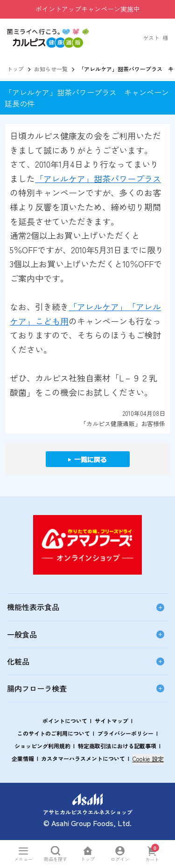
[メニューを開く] (23, 854)
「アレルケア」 (98, 306)
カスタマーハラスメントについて (83, 758)
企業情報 (23, 758)
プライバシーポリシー (126, 733)
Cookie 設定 (148, 759)
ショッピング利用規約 (42, 746)
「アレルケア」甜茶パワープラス (98, 178)
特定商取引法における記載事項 (117, 746)
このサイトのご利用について (54, 733)
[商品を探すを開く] (55, 854)
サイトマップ (112, 721)
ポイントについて (65, 721)
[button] (48, 32)
